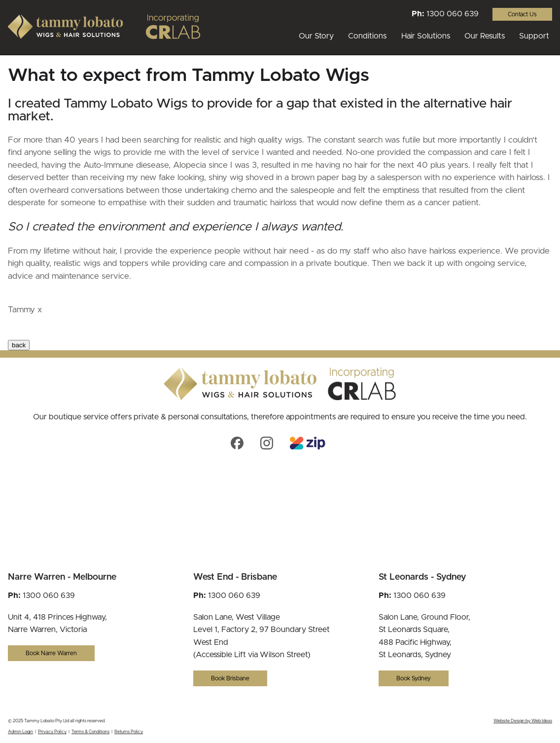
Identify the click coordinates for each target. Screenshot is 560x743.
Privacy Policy (52, 732)
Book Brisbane (230, 678)
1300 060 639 (453, 14)
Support (534, 36)
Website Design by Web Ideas (523, 721)
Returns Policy (129, 732)
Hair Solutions (426, 36)
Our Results (485, 36)
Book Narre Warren (51, 653)
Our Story (316, 36)
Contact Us (522, 14)
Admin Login (20, 732)
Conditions (367, 36)
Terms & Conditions (90, 732)
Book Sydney (414, 678)
